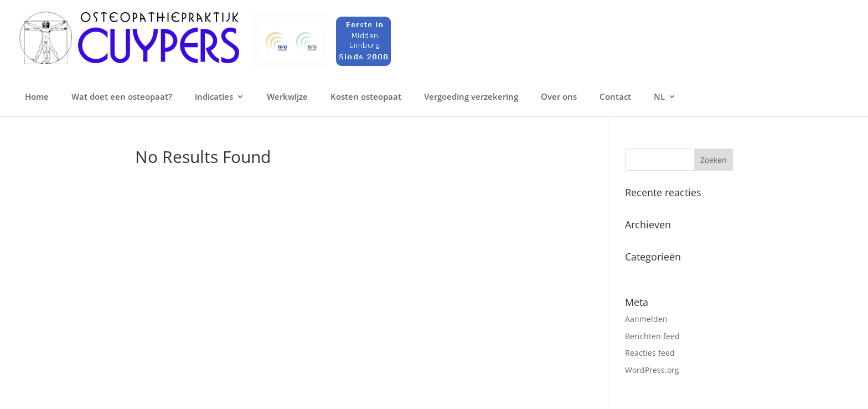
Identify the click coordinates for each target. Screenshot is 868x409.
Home (37, 97)
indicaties (214, 97)
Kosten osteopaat (366, 97)
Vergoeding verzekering (471, 97)
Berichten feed (652, 336)
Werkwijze (287, 97)
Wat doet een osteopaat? (122, 97)
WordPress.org (652, 370)
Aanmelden (646, 319)
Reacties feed (650, 353)
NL (659, 97)
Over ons (559, 97)
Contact (615, 97)
